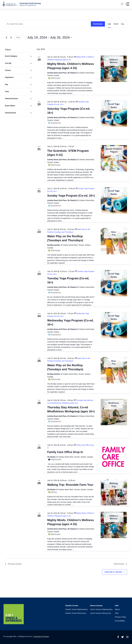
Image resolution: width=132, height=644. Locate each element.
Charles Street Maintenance (76, 609)
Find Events (98, 24)
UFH (117, 605)
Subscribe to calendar (113, 572)
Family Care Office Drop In (65, 452)
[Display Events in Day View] (123, 24)
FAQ (117, 613)
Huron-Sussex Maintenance (101, 609)
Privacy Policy (120, 617)
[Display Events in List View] (109, 24)
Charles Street (72, 605)
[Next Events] (11, 37)
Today (18, 37)
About (117, 609)
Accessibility (120, 621)
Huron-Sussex (96, 605)
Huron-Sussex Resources (101, 613)
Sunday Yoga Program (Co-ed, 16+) (71, 196)
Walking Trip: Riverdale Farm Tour (70, 485)
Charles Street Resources (76, 613)
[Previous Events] (6, 37)
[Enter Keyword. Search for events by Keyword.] (48, 24)
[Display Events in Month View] (116, 24)
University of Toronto (41, 636)
